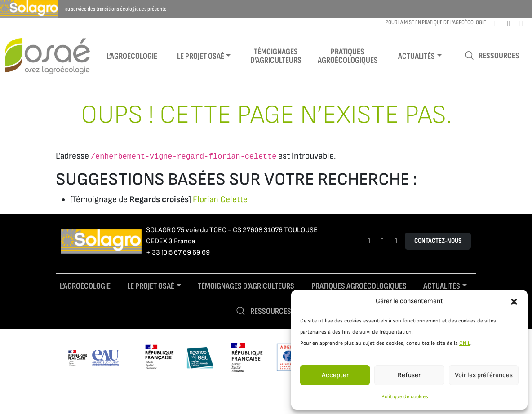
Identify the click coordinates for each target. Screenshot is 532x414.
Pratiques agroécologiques (348, 56)
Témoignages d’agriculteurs (276, 56)
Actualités (417, 56)
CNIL (465, 343)
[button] (514, 301)
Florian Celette (220, 200)
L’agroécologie (132, 56)
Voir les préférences (484, 375)
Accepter (335, 375)
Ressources (492, 56)
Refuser (409, 375)
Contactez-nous (438, 241)
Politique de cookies (405, 397)
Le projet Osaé (201, 56)
